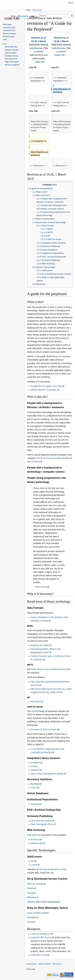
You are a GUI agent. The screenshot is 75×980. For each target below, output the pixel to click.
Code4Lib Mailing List (41, 934)
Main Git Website (35, 884)
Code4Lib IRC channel (41, 938)
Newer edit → (61, 55)
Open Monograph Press (42, 824)
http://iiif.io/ (36, 702)
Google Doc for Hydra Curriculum (46, 386)
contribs (39, 52)
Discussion (37, 10)
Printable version (12, 56)
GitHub (30, 888)
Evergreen (35, 763)
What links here (11, 47)
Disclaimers (57, 964)
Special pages (10, 53)
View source (23, 16)
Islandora (35, 804)
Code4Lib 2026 (9, 28)
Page (28, 10)
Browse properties (12, 65)
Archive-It (35, 839)
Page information (12, 62)
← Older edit (39, 62)
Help (5, 40)
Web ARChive (34, 835)
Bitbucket (32, 897)
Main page (7, 24)
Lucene (34, 865)
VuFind (34, 788)
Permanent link (11, 59)
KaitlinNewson (36, 48)
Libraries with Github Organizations (44, 902)
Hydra (30, 922)
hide (54, 185)
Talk (46, 48)
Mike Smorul (41, 587)
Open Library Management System (47, 774)
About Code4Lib (45, 964)
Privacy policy (32, 964)
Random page (9, 36)
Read (13, 16)
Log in (71, 3)
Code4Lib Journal (39, 955)
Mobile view (31, 969)
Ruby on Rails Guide (37, 913)
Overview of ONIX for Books (44, 730)
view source (41, 45)
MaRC (30, 630)
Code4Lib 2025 (9, 30)
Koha (33, 766)
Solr (32, 861)
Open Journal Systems (41, 821)
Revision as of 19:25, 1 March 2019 (38, 41)
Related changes (12, 50)
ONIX (34, 711)
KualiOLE (35, 770)
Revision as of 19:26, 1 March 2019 (60, 41)
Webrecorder (37, 843)
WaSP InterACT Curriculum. (44, 390)
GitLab (30, 893)
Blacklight (35, 784)
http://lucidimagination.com (51, 869)
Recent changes (10, 34)
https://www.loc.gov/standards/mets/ (49, 669)
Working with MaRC (40, 645)
